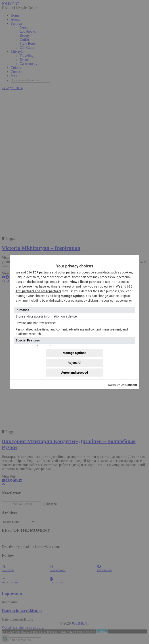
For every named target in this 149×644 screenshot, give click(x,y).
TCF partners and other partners (55, 272)
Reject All (74, 363)
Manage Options (72, 296)
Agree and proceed (75, 373)
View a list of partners (86, 282)
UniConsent (129, 385)
